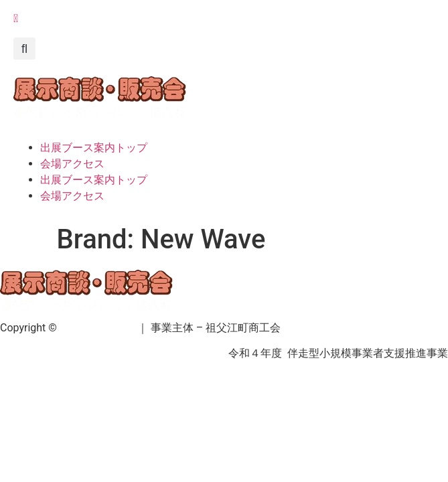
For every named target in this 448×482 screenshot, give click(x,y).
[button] (24, 49)
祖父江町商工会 (97, 328)
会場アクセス (72, 164)
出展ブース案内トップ (94, 148)
